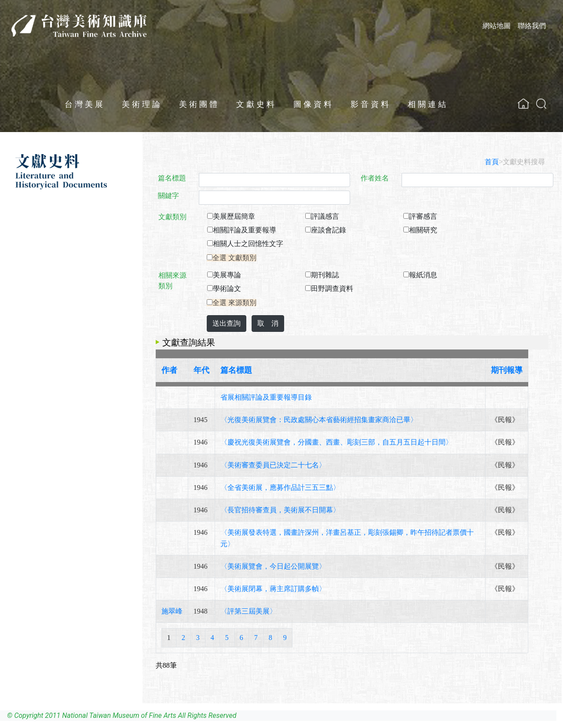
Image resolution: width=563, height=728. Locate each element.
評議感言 (325, 216)
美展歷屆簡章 (234, 216)
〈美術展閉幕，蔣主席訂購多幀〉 (273, 589)
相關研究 (423, 230)
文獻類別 (172, 217)
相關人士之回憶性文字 (248, 244)
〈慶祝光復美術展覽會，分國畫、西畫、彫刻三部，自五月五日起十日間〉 (336, 442)
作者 (169, 370)
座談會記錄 (329, 230)
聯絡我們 (532, 26)
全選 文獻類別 (234, 258)
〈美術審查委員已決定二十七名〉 (273, 465)
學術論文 (227, 289)
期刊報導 (507, 370)
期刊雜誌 (325, 275)
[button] (541, 104)
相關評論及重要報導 (245, 230)
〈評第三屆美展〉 (249, 611)
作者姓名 (375, 178)
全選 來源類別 (234, 303)
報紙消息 (423, 275)
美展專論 (227, 275)
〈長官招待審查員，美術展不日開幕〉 (280, 510)
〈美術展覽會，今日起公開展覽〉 (273, 566)
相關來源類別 (172, 281)
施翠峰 (172, 611)
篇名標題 (172, 178)
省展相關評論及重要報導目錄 (266, 397)
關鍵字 (168, 196)
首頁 (492, 162)
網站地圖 (497, 26)
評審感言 (423, 216)
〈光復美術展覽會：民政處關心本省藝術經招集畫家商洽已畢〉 (319, 420)
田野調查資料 (332, 289)
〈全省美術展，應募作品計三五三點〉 (280, 487)
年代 (201, 370)
